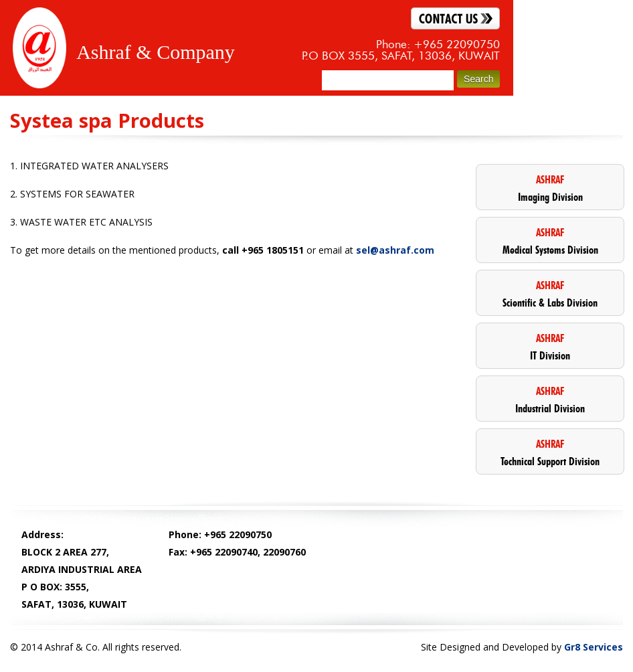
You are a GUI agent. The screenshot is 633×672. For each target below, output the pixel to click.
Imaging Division (550, 188)
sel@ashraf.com (395, 250)
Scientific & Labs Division (550, 293)
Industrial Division (550, 399)
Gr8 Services (594, 647)
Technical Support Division (550, 452)
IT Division (550, 346)
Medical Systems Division (550, 241)
